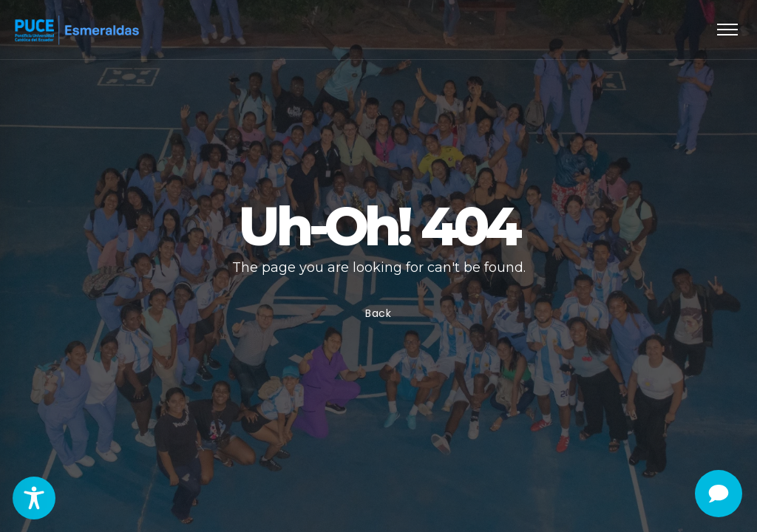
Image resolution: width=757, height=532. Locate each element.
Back (378, 313)
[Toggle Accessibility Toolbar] (34, 498)
